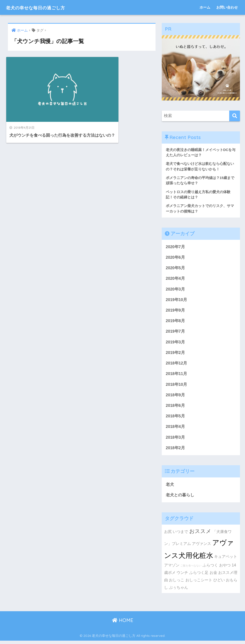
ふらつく (210, 568)
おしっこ (177, 583)
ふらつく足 (199, 576)
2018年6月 (175, 408)
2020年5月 (175, 269)
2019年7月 (175, 333)
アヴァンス (201, 547)
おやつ (225, 568)
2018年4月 (175, 429)
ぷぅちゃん (178, 590)
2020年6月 (175, 258)
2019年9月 (175, 312)
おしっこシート (199, 583)
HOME (123, 624)
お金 (213, 576)
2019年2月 (175, 355)
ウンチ (182, 576)
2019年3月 (175, 344)
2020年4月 (175, 280)
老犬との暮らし (180, 498)
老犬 (170, 488)
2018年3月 (175, 440)
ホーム (205, 7)
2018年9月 (175, 397)
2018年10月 (177, 387)
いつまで (180, 535)
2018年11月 (177, 376)
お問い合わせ (227, 7)
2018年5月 (175, 419)
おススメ (200, 535)
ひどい (219, 583)
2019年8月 (175, 322)
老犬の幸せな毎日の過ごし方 (44, 7)
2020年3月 (175, 290)
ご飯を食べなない (191, 569)
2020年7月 (175, 248)
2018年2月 (175, 451)
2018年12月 (177, 365)
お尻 (168, 535)
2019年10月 (177, 301)
